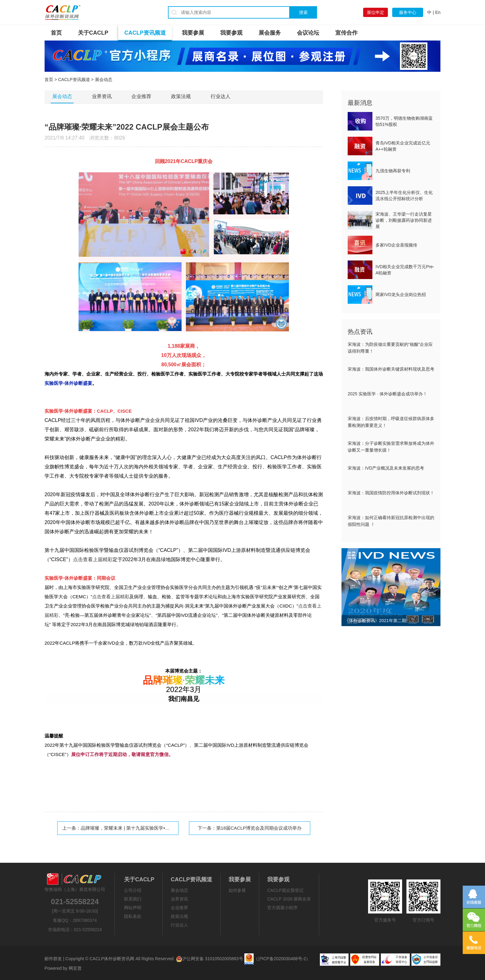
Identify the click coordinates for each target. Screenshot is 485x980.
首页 (56, 33)
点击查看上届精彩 (111, 597)
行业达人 (221, 96)
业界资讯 (102, 96)
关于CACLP (93, 33)
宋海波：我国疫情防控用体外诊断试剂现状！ (391, 493)
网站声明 (133, 908)
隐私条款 (133, 916)
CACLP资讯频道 (145, 33)
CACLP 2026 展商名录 (289, 899)
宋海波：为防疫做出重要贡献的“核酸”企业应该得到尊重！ (390, 348)
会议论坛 (308, 33)
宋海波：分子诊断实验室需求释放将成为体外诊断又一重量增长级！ (391, 447)
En (438, 12)
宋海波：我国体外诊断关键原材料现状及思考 (391, 369)
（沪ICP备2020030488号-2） (282, 959)
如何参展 (237, 890)
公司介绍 (133, 890)
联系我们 (133, 899)
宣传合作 (346, 33)
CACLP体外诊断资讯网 (112, 959)
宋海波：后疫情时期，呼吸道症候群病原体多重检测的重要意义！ (391, 422)
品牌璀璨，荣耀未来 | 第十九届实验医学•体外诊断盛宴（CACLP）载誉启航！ (161, 828)
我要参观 (231, 33)
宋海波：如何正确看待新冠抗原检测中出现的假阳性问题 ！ (391, 521)
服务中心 (408, 12)
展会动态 (62, 96)
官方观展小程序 (282, 908)
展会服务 (270, 33)
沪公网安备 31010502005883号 (210, 959)
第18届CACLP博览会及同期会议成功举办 (259, 828)
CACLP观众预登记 (285, 890)
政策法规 (181, 96)
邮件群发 (53, 959)
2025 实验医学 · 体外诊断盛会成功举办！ (387, 394)
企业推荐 (141, 96)
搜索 (303, 12)
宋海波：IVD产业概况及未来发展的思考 (386, 468)
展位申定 (376, 12)
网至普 (75, 968)
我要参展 (193, 33)
